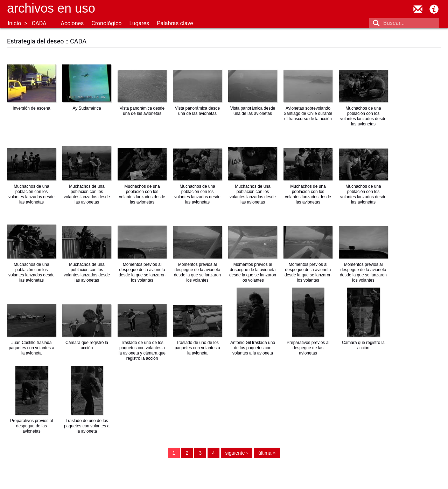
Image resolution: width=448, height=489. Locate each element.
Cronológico (106, 23)
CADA (39, 23)
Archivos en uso (51, 8)
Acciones (72, 23)
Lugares (139, 23)
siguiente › (237, 453)
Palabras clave (175, 23)
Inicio (14, 23)
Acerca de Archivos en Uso (434, 9)
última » (267, 453)
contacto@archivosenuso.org (418, 9)
